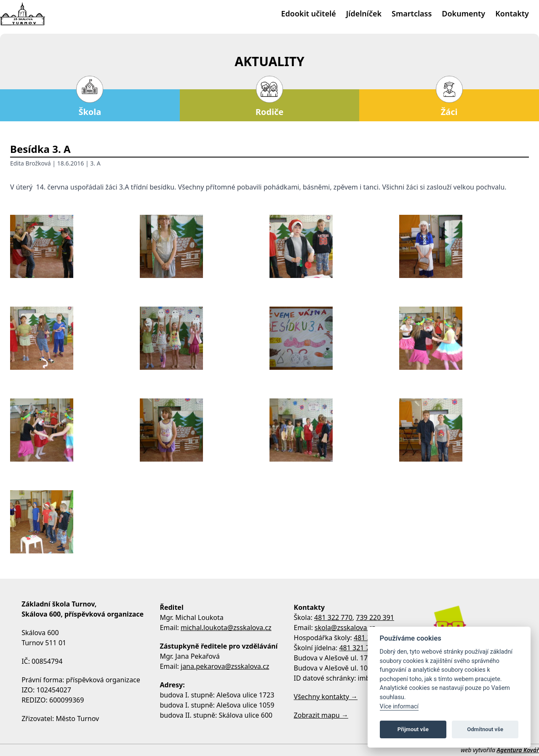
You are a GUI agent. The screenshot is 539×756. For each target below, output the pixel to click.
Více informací (399, 707)
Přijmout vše (413, 729)
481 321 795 (358, 648)
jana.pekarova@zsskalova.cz (225, 666)
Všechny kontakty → (326, 697)
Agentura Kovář (518, 750)
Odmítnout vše (485, 729)
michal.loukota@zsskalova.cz (226, 628)
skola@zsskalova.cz (345, 628)
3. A (95, 163)
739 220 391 (375, 617)
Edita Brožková (31, 163)
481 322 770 (333, 617)
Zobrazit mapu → (321, 715)
